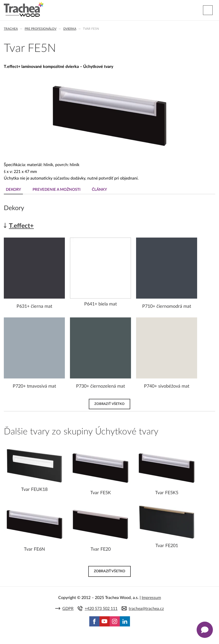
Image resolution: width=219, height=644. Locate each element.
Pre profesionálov (41, 29)
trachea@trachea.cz (146, 609)
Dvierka (70, 29)
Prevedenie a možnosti (56, 190)
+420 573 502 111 (101, 609)
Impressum (151, 598)
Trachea (11, 29)
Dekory (13, 190)
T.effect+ (21, 226)
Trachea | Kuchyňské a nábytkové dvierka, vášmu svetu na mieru (24, 9)
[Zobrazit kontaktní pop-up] (205, 630)
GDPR (68, 609)
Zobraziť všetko (110, 404)
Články (99, 190)
